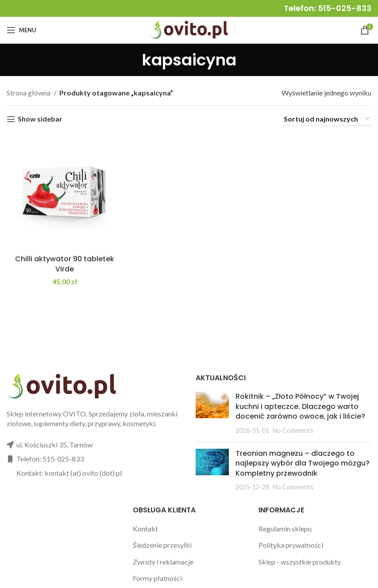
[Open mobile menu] (21, 30)
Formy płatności (157, 578)
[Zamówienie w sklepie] (327, 119)
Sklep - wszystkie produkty (300, 562)
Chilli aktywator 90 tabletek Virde (65, 264)
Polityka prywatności (291, 545)
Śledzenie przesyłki (162, 545)
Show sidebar (40, 119)
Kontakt (145, 529)
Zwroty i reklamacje (163, 562)
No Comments (293, 430)
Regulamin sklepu (285, 529)
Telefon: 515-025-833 (328, 8)
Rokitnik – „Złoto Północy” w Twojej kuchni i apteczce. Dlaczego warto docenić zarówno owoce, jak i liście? (300, 406)
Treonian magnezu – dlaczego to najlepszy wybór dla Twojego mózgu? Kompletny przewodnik (303, 463)
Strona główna (29, 93)
